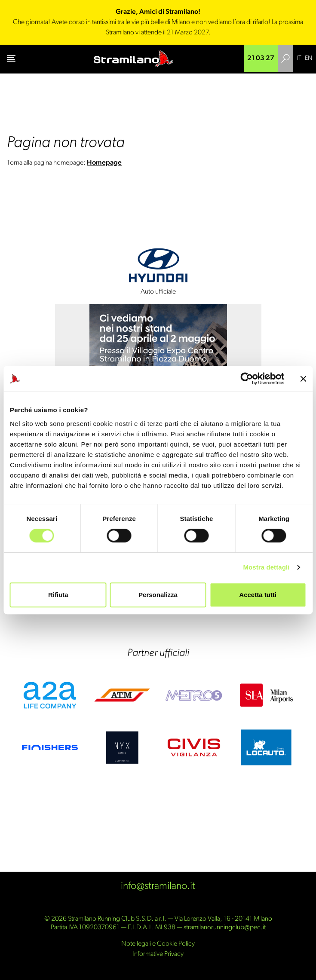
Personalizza (158, 595)
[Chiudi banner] (303, 379)
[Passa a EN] (308, 58)
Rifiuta (58, 595)
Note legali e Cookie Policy (158, 944)
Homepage (104, 163)
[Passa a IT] (299, 58)
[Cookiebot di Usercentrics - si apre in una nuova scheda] (247, 379)
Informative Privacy (158, 954)
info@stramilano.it (158, 886)
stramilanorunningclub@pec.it (225, 928)
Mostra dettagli (266, 567)
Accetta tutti (258, 595)
